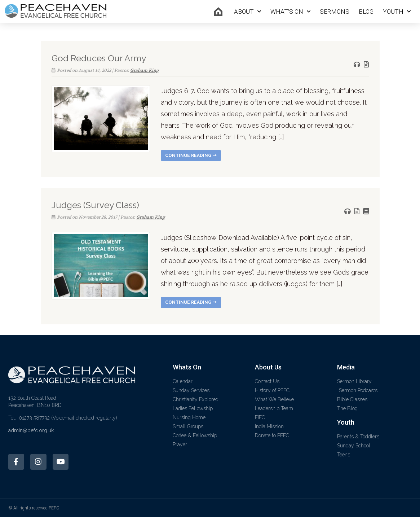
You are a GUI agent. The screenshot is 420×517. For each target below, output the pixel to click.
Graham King (144, 70)
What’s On (290, 12)
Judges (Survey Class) (95, 205)
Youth (397, 12)
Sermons (335, 12)
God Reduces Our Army (99, 58)
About (247, 12)
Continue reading (191, 155)
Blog (366, 12)
